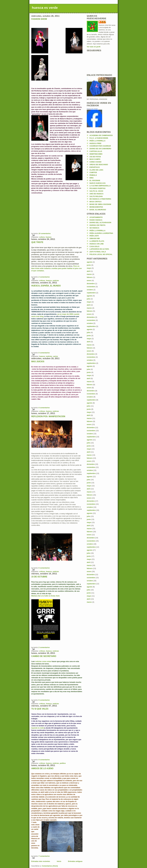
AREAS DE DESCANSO (99, 165)
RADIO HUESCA (96, 220)
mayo (89, 268)
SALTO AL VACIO (96, 191)
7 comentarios (44, 856)
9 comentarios (44, 760)
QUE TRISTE (37, 242)
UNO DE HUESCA (96, 194)
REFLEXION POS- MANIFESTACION (48, 416)
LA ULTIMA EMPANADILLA (100, 186)
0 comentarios (44, 353)
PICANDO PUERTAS (97, 188)
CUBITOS (93, 172)
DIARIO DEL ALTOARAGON (100, 223)
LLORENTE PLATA (97, 241)
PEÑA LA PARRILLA (97, 141)
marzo (89, 274)
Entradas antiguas (75, 861)
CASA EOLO (94, 246)
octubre (90, 290)
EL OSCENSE (95, 180)
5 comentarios (44, 568)
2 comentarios (44, 277)
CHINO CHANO (95, 162)
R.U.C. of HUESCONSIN (99, 138)
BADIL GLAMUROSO (98, 210)
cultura (42, 237)
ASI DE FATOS (95, 157)
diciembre (91, 284)
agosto (90, 262)
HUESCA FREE (95, 143)
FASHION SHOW (39, 19)
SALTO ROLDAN (96, 196)
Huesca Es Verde (92, 109)
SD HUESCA (94, 228)
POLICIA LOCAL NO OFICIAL (101, 254)
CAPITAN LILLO (96, 151)
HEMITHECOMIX (96, 154)
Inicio (59, 861)
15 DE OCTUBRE (39, 577)
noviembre (91, 287)
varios (55, 356)
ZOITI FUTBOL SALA (98, 252)
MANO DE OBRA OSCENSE (100, 204)
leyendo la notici (38, 728)
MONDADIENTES (96, 207)
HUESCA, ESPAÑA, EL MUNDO (46, 286)
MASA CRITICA (95, 202)
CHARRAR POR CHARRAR (100, 146)
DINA (92, 178)
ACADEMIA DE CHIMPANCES (101, 135)
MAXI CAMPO (95, 159)
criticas (42, 280)
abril (89, 271)
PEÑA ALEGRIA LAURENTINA (101, 233)
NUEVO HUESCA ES (97, 183)
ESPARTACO (95, 167)
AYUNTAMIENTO (96, 217)
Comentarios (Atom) (50, 866)
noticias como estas (43, 661)
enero (89, 280)
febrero (90, 277)
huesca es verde (45, 8)
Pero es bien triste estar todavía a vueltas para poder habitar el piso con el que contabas (56, 268)
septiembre (91, 293)
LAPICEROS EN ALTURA (99, 249)
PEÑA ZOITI (94, 236)
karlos (104, 22)
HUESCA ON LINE (97, 244)
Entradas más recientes (41, 861)
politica (63, 763)
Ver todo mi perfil (94, 47)
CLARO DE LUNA (96, 170)
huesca (49, 237)
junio (89, 265)
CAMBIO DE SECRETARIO (44, 656)
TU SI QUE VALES (40, 709)
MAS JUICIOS (38, 362)
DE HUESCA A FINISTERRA (100, 199)
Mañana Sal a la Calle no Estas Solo (45, 596)
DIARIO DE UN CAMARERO (100, 149)
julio (89, 299)
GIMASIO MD (95, 238)
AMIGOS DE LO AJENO (42, 768)
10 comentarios (45, 233)
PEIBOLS (93, 175)
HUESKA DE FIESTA (97, 225)
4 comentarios (44, 408)
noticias (56, 280)
